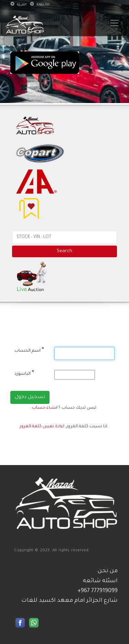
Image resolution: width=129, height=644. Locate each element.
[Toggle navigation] (114, 23)
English (40, 5)
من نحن (108, 571)
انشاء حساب (45, 408)
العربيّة (18, 5)
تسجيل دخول (30, 397)
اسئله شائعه (100, 581)
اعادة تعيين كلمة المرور (42, 427)
